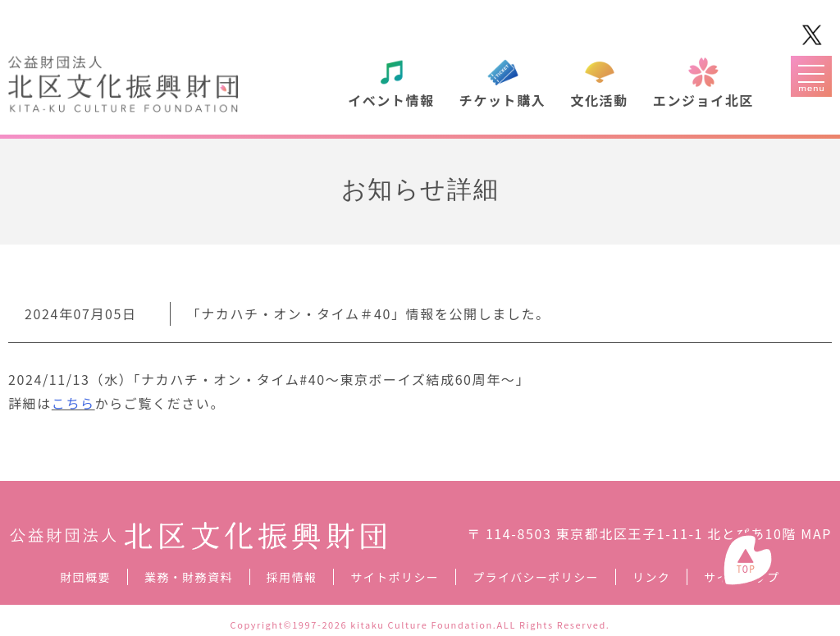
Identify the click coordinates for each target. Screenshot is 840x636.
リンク (651, 577)
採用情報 (292, 577)
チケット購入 (503, 100)
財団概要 (85, 577)
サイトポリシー (395, 577)
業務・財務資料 (189, 577)
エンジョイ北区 (703, 100)
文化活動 (599, 100)
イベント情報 (391, 100)
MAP (816, 533)
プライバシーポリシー (536, 577)
